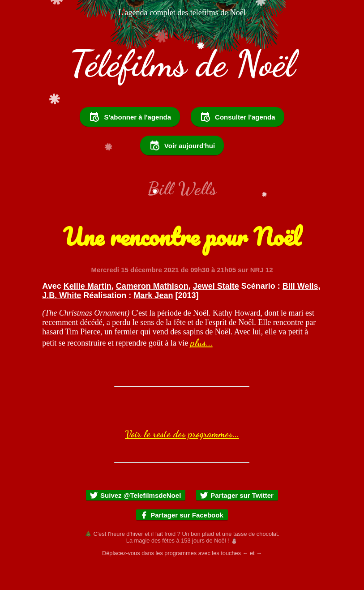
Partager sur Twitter (237, 519)
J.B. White (62, 320)
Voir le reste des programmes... (182, 458)
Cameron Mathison (152, 310)
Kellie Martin (88, 310)
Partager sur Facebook (182, 539)
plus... (201, 367)
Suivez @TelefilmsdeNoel (135, 519)
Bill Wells (300, 310)
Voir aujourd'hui (182, 170)
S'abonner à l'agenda (130, 141)
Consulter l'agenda (237, 141)
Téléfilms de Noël (182, 64)
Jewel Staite (216, 310)
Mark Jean (153, 320)
